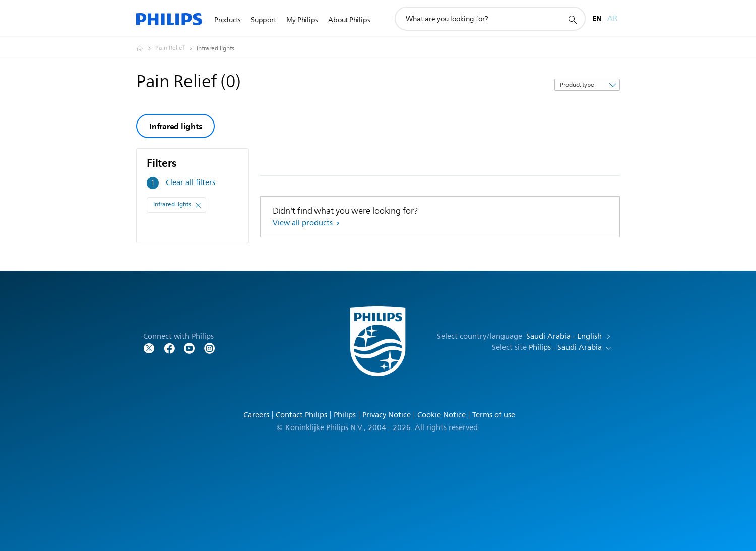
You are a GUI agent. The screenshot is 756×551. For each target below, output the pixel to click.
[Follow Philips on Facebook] (169, 348)
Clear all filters (191, 183)
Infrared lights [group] (175, 126)
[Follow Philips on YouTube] (190, 348)
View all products (304, 223)
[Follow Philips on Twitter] (149, 348)
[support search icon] (572, 19)
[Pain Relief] (176, 48)
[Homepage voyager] (146, 48)
